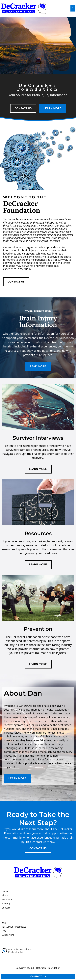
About (5, 895)
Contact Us (38, 976)
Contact (6, 908)
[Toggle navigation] (73, 8)
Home (5, 891)
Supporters (8, 935)
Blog (4, 923)
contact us (23, 108)
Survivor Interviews (38, 438)
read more (38, 366)
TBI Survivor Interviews (14, 927)
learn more (52, 108)
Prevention (38, 629)
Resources (38, 533)
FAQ (4, 931)
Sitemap (6, 904)
